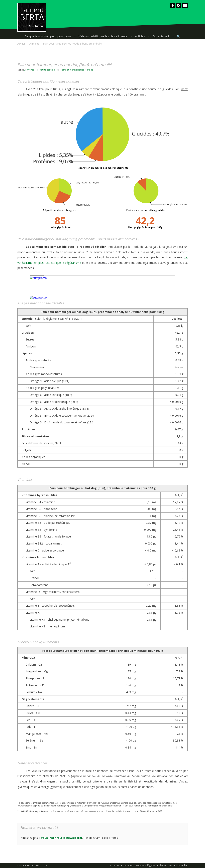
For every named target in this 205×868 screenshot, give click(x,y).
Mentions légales (146, 866)
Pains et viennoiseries (72, 70)
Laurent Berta (25, 866)
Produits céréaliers (47, 70)
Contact (115, 866)
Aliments (29, 70)
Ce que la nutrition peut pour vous (48, 36)
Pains (90, 70)
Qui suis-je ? (161, 36)
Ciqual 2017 (135, 771)
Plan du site (128, 866)
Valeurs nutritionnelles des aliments (103, 36)
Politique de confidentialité (172, 866)
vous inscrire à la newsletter (62, 838)
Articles (140, 36)
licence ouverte (172, 771)
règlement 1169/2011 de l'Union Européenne (98, 803)
